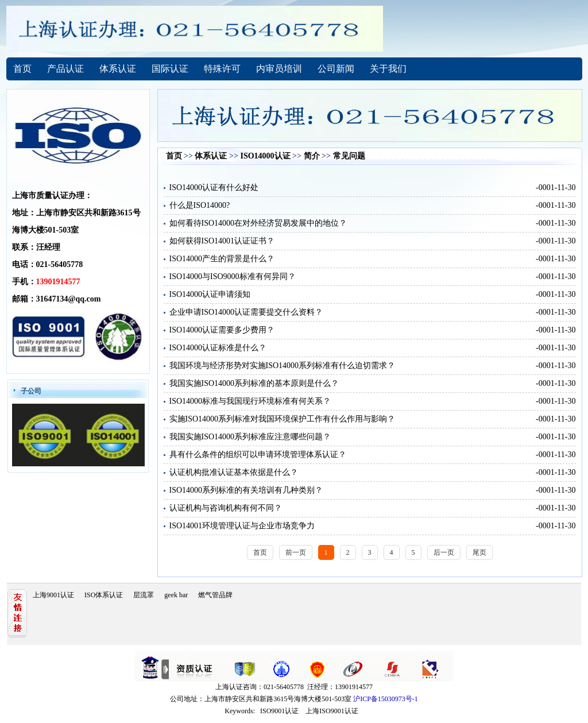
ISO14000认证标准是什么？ (218, 348)
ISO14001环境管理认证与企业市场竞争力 (242, 526)
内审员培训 (279, 69)
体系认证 (118, 69)
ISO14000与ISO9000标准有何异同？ (233, 277)
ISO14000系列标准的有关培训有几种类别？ (246, 490)
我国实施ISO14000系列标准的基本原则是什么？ (254, 383)
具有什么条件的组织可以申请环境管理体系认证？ (258, 455)
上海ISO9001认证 (332, 711)
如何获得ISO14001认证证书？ (222, 241)
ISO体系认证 (104, 595)
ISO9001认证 (279, 711)
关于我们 (388, 69)
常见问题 (349, 156)
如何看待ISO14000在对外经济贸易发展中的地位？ (258, 223)
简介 (312, 156)
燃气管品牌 (215, 595)
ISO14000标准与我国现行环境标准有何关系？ (250, 401)
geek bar (176, 595)
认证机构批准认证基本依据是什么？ (234, 472)
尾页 (479, 552)
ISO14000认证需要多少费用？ (222, 330)
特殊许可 (222, 69)
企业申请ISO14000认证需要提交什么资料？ (246, 312)
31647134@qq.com (69, 299)
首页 (22, 69)
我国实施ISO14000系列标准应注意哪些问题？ (250, 437)
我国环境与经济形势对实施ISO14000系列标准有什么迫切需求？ (283, 366)
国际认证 (170, 69)
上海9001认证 (53, 595)
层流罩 (144, 595)
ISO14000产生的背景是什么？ (222, 259)
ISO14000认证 (265, 156)
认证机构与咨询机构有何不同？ (226, 508)
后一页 (444, 552)
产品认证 (65, 69)
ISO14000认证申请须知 (210, 294)
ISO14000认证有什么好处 (214, 187)
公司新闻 (336, 69)
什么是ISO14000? (200, 205)
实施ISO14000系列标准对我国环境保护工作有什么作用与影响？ (283, 419)
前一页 (296, 552)
